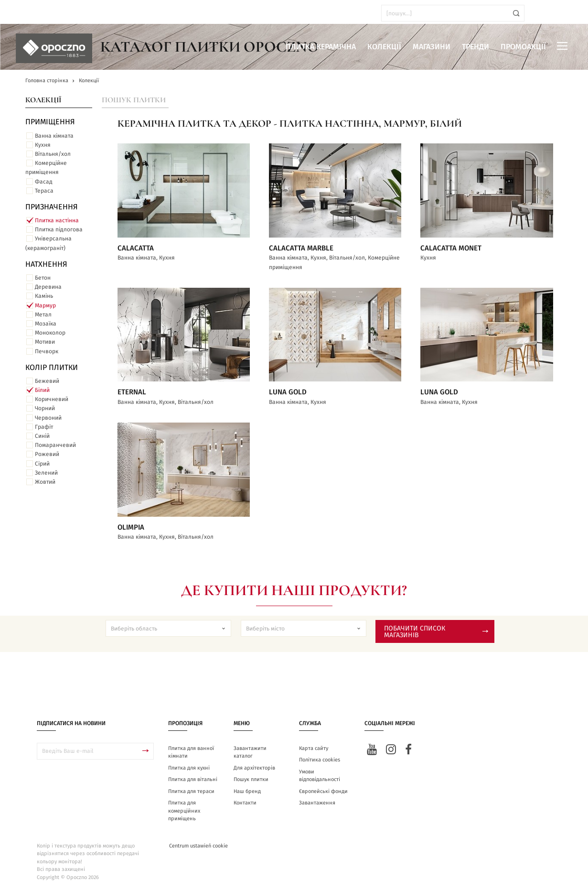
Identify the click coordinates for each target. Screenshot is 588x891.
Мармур (45, 305)
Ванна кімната (54, 136)
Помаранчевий (55, 445)
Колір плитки (52, 368)
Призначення (52, 207)
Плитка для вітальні (193, 779)
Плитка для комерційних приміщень (184, 811)
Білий (42, 390)
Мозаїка (46, 324)
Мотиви (45, 342)
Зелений (46, 473)
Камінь (44, 296)
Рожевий (47, 454)
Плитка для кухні (189, 768)
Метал (43, 315)
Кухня (43, 145)
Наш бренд (247, 791)
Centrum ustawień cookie (198, 846)
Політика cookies (320, 760)
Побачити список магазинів (436, 632)
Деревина (48, 287)
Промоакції (523, 47)
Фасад (44, 182)
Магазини (432, 47)
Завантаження (317, 803)
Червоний (48, 418)
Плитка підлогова (59, 229)
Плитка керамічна (321, 47)
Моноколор (50, 333)
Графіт (44, 427)
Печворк (47, 351)
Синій (42, 436)
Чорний (45, 408)
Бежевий (47, 381)
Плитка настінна (57, 220)
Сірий (42, 464)
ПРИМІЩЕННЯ (50, 122)
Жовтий (45, 482)
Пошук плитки (134, 100)
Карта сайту (314, 748)
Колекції (384, 47)
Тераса (44, 191)
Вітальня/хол (53, 154)
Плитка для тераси (191, 791)
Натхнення (46, 264)
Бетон (43, 278)
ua (33, 13)
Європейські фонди (323, 791)
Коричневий (52, 399)
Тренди (476, 47)
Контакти (245, 803)
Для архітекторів (254, 768)
